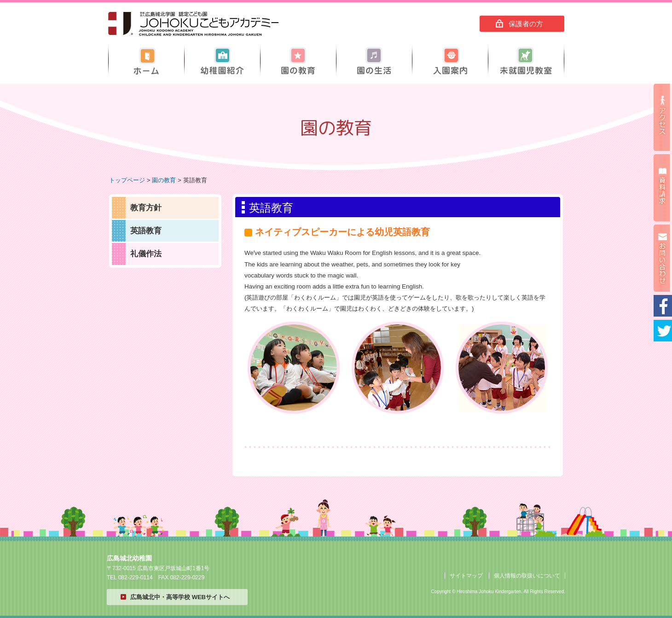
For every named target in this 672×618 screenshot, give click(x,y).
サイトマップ (466, 576)
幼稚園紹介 (222, 61)
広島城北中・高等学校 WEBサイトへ (180, 597)
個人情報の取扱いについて (527, 576)
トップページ (127, 180)
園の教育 (298, 61)
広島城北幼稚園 (193, 24)
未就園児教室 (526, 61)
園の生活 (374, 61)
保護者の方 (526, 24)
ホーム (146, 61)
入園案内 (450, 61)
